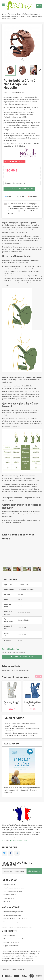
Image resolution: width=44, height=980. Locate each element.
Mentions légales (9, 885)
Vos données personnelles (13, 891)
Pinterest (32, 197)
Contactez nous (9, 898)
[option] (11, 696)
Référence (7, 93)
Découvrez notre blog (11, 922)
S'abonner (34, 871)
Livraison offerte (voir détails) (13, 912)
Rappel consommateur (11, 946)
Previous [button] (37, 676)
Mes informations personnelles (14, 939)
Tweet (9, 197)
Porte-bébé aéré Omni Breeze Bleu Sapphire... (33, 704)
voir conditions (20, 726)
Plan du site (7, 902)
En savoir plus (27, 927)
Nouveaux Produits (10, 895)
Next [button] (40, 676)
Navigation (3, 5)
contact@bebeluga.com (19, 840)
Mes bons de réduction (11, 942)
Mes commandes (9, 935)
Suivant (40, 70)
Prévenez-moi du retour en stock (19, 189)
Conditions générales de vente (14, 888)
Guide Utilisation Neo (11, 649)
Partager (20, 197)
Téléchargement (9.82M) (22, 657)
